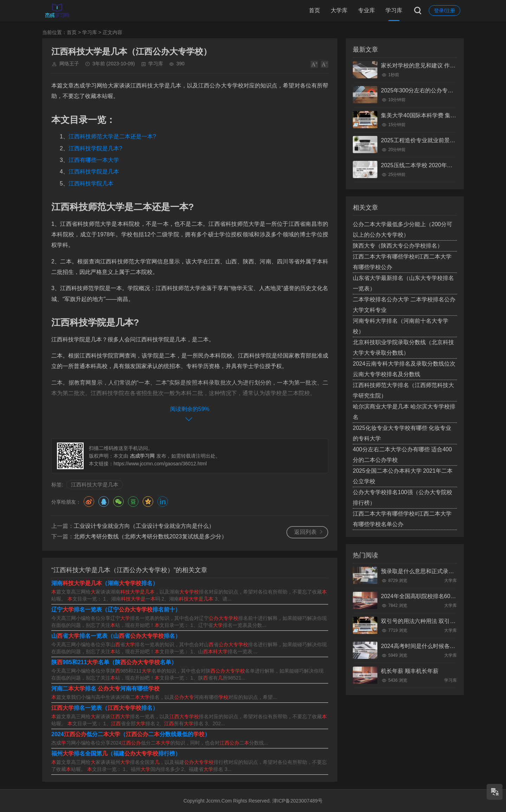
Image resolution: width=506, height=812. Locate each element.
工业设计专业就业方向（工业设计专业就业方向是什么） (144, 526)
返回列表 (305, 532)
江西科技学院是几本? (95, 148)
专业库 (366, 10)
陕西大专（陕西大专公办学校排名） (398, 246)
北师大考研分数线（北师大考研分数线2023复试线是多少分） (150, 536)
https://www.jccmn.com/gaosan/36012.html (160, 464)
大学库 (339, 10)
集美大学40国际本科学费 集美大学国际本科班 (438, 115)
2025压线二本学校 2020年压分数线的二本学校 (439, 165)
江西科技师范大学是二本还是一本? (112, 136)
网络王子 (69, 64)
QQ (104, 502)
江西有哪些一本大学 (94, 160)
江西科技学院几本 (91, 184)
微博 (89, 502)
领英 (163, 502)
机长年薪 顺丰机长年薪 (410, 671)
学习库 (394, 10)
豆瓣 (133, 502)
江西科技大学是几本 (95, 484)
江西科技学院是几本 (94, 172)
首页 (314, 10)
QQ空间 (148, 502)
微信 (118, 502)
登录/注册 (445, 11)
